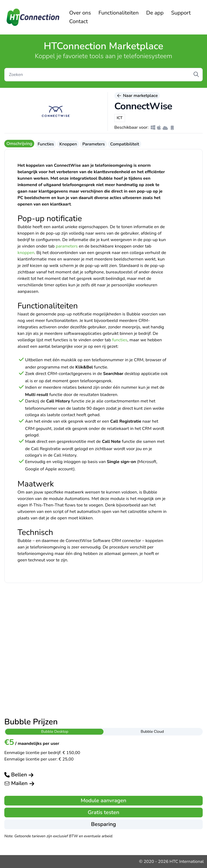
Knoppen (68, 144)
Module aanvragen (103, 801)
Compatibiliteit (125, 144)
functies (120, 340)
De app (155, 13)
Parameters (93, 144)
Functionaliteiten (118, 13)
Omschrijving (19, 144)
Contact (79, 21)
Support (181, 13)
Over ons (80, 13)
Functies (46, 144)
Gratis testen (103, 812)
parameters (67, 246)
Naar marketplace (137, 96)
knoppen (26, 253)
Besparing (103, 824)
